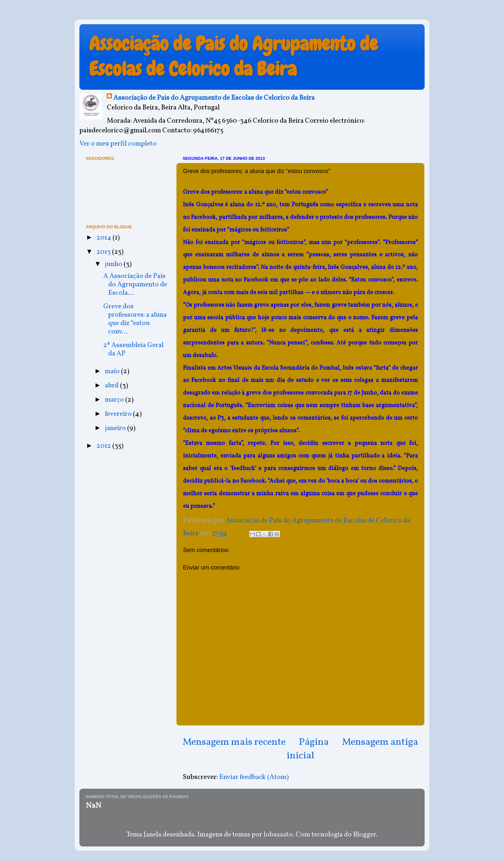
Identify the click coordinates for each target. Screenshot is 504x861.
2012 (104, 446)
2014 (105, 238)
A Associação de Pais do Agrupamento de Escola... (135, 285)
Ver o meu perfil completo (118, 144)
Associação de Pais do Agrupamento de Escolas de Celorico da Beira (233, 56)
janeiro (116, 428)
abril (112, 386)
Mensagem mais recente (234, 742)
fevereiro (119, 414)
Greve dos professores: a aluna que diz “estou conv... (135, 319)
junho (114, 264)
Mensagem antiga (380, 742)
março (115, 400)
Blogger (364, 835)
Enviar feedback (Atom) (254, 777)
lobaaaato (278, 835)
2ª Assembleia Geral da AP (133, 349)
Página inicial (308, 749)
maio (113, 371)
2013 (104, 252)
